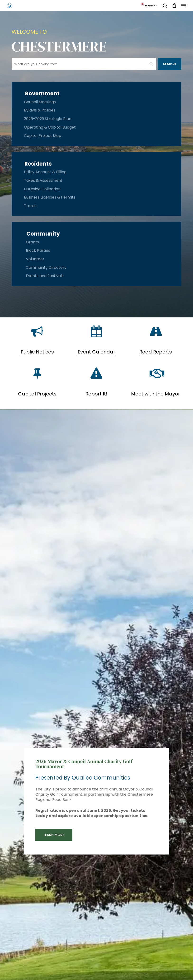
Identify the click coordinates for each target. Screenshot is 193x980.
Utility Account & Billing (45, 172)
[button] (184, 6)
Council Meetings (40, 102)
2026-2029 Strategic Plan (48, 119)
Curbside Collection (42, 189)
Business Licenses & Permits (50, 197)
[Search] (170, 64)
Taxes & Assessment (43, 180)
